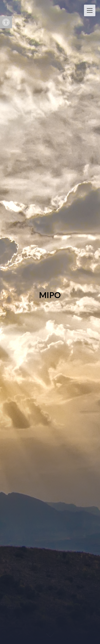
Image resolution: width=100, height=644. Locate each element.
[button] (6, 22)
